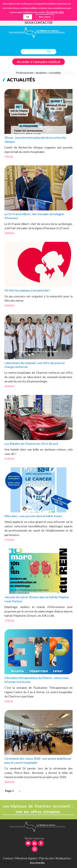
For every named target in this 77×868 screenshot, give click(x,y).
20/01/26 (9, 782)
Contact (8, 858)
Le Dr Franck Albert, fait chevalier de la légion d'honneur (34, 216)
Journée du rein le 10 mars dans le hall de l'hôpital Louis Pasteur (36, 599)
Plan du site (46, 858)
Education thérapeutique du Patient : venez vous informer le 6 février (37, 680)
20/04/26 (9, 386)
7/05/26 (9, 157)
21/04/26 (9, 459)
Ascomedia (37, 863)
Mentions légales (26, 858)
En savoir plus (55, 12)
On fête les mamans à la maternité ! (27, 290)
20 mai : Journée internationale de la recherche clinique (35, 139)
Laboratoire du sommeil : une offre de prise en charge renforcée (35, 365)
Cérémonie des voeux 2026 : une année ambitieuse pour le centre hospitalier (38, 760)
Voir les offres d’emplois (38, 812)
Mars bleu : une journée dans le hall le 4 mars (33, 516)
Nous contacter (39, 23)
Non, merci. (45, 17)
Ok (28, 17)
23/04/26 (9, 233)
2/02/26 (9, 701)
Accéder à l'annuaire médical (39, 62)
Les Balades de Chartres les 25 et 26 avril (31, 444)
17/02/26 (9, 540)
